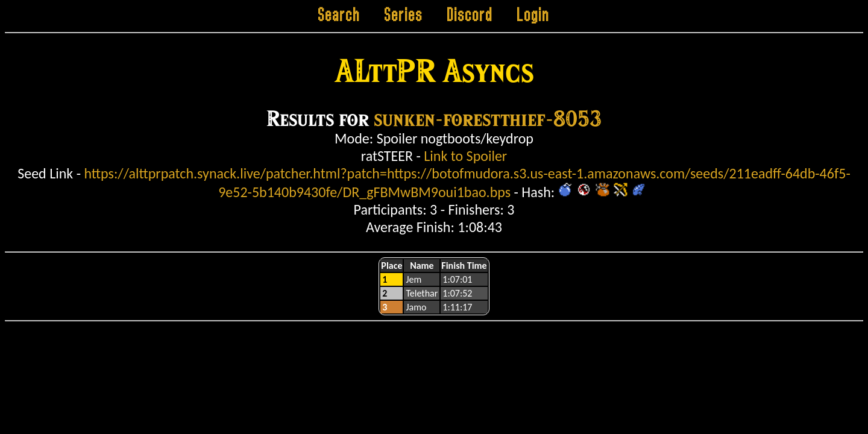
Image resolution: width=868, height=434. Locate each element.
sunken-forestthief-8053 (488, 118)
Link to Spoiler (465, 156)
